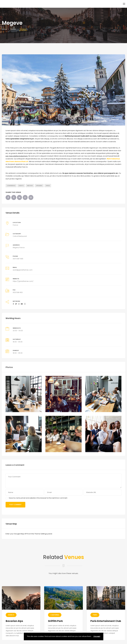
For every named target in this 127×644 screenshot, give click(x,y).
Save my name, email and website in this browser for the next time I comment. (38, 498)
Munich (11, 615)
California (55, 615)
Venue (48, 186)
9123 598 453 (18, 292)
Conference (11, 186)
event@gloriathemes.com (23, 270)
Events (21, 186)
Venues (13, 29)
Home (4, 29)
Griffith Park (55, 621)
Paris (95, 615)
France (15, 225)
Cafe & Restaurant (20, 236)
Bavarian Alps (14, 621)
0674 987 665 (18, 259)
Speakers (39, 186)
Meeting (30, 186)
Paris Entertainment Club (106, 621)
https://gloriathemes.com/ (23, 281)
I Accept (97, 636)
